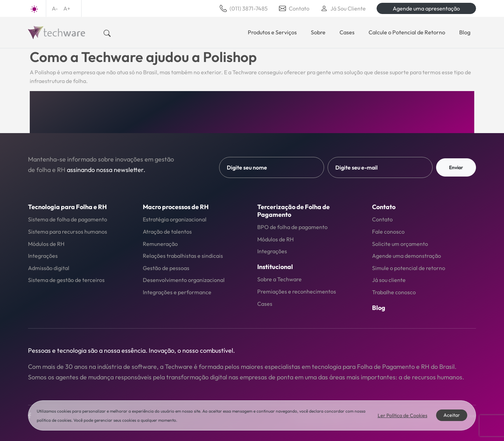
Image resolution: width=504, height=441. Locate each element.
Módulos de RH (46, 244)
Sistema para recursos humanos (68, 232)
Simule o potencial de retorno (409, 268)
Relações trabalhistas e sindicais (183, 256)
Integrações (43, 256)
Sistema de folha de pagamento (68, 219)
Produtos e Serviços (272, 32)
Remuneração (160, 244)
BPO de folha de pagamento (292, 227)
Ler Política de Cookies (402, 415)
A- (55, 8)
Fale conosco (388, 232)
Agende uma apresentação (426, 8)
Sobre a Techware (279, 279)
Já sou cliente (389, 280)
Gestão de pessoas (166, 268)
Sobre (318, 32)
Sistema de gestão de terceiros (66, 280)
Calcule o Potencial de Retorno (407, 32)
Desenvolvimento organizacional (184, 280)
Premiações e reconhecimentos (297, 291)
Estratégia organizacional (175, 219)
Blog (465, 32)
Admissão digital (49, 268)
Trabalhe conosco (394, 292)
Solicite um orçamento (400, 244)
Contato (294, 9)
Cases (347, 32)
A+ (67, 8)
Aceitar (452, 415)
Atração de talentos (167, 232)
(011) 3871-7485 (244, 9)
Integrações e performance (177, 292)
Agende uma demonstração (407, 256)
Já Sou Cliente (343, 9)
